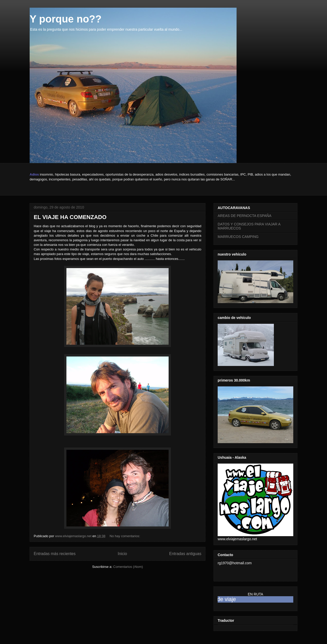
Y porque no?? (66, 19)
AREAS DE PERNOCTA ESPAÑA (244, 216)
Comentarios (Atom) (128, 567)
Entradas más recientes (55, 554)
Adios (34, 174)
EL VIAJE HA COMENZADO (70, 217)
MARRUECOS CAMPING (238, 237)
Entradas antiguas (185, 554)
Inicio (122, 554)
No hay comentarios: (125, 536)
